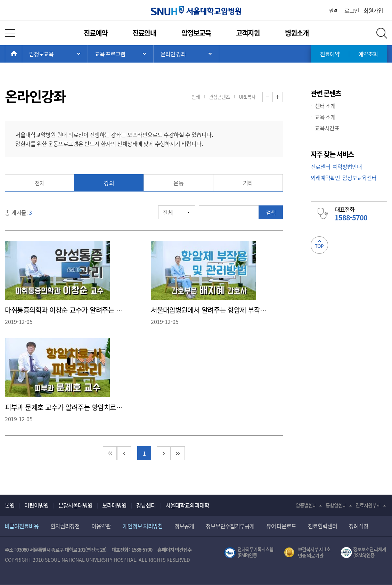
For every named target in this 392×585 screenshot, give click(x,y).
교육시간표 (327, 128)
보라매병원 (114, 505)
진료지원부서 (368, 505)
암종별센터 (306, 505)
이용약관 (101, 526)
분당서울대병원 (75, 505)
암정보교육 (196, 33)
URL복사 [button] (247, 97)
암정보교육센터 (359, 178)
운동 (178, 183)
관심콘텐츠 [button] (219, 97)
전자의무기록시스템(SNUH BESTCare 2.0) (249, 553)
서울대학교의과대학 (187, 505)
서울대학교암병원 (196, 11)
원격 (333, 10)
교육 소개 (325, 117)
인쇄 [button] (196, 97)
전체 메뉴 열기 (10, 33)
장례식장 (359, 526)
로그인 (352, 10)
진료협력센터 (322, 526)
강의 (109, 183)
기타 (248, 183)
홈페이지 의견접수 (175, 550)
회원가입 (373, 10)
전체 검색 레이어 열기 (382, 33)
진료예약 (96, 33)
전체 (40, 183)
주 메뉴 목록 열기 (55, 54)
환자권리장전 (65, 526)
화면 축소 (273, 97)
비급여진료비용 (22, 526)
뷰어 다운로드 (281, 526)
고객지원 (248, 33)
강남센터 (146, 505)
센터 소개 (325, 106)
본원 (10, 505)
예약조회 (368, 54)
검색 (271, 212)
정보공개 (184, 526)
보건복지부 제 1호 (307, 553)
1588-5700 (142, 550)
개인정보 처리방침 (143, 526)
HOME (22, 54)
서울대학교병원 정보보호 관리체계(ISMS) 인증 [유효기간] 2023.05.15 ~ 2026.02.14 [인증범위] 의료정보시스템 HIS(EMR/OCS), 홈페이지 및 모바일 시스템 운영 (364, 553)
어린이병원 (36, 505)
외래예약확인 (325, 178)
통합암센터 (336, 505)
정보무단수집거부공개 (230, 526)
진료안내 (144, 33)
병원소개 (297, 33)
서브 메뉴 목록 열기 (121, 54)
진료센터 (320, 166)
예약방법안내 (347, 166)
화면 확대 (283, 97)
